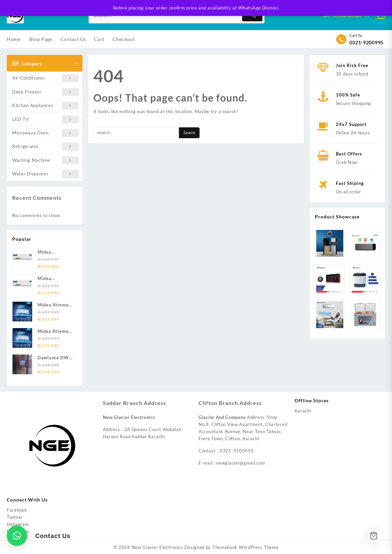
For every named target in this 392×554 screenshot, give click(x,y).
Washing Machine (45, 160)
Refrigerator (45, 146)
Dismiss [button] (271, 8)
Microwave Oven (45, 133)
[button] (17, 536)
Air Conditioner (45, 78)
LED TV (45, 119)
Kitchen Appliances (45, 105)
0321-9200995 (366, 42)
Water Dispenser (45, 174)
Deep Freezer (45, 92)
